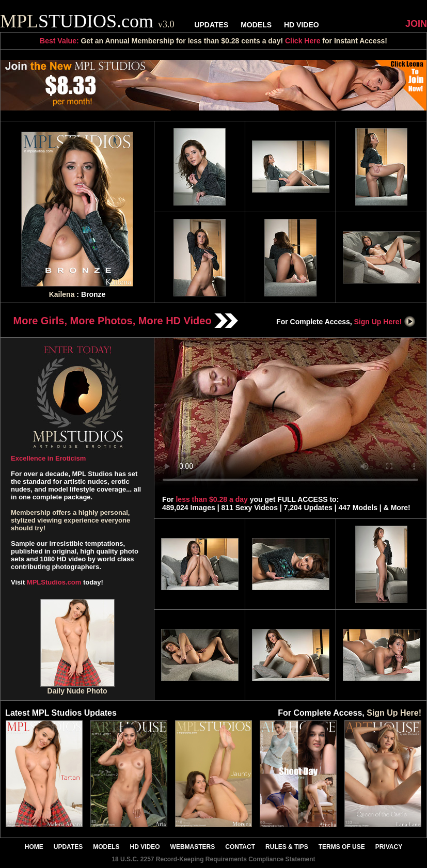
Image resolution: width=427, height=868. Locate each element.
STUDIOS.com (87, 21)
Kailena (62, 294)
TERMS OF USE (342, 847)
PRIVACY (389, 847)
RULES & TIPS (287, 847)
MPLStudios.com (54, 582)
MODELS (256, 25)
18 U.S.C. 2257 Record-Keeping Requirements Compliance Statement (213, 859)
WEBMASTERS (193, 847)
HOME (34, 847)
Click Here (303, 41)
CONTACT (240, 847)
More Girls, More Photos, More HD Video (126, 321)
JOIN (416, 24)
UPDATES (211, 25)
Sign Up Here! (385, 322)
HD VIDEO (302, 25)
